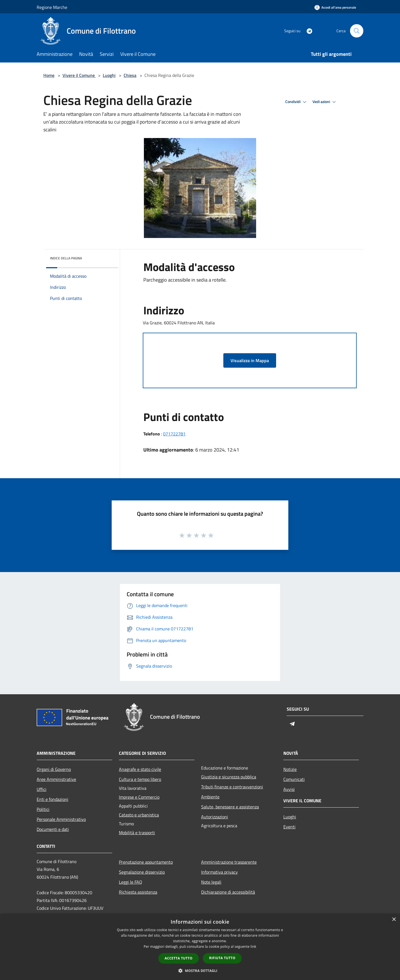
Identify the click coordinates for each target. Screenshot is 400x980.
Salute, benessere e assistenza (230, 807)
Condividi (297, 102)
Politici (43, 809)
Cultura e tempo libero (140, 779)
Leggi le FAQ (131, 882)
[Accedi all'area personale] (335, 7)
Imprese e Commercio (139, 797)
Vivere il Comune (79, 75)
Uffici (42, 789)
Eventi (289, 827)
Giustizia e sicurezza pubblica (229, 777)
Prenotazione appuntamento (146, 862)
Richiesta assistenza (138, 892)
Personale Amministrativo (61, 819)
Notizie (290, 769)
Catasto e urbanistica (139, 815)
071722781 (174, 434)
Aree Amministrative (56, 779)
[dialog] (200, 947)
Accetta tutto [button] (179, 958)
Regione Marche (52, 7)
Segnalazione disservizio (142, 872)
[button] (200, 971)
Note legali (211, 882)
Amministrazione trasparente (229, 862)
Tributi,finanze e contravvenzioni (232, 787)
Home (49, 75)
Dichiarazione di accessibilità (228, 892)
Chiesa (130, 75)
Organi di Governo (54, 769)
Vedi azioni (325, 102)
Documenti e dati (53, 829)
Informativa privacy (219, 872)
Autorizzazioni (215, 817)
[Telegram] (307, 31)
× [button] (394, 920)
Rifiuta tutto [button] (222, 958)
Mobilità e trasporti (137, 833)
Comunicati (294, 779)
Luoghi (109, 75)
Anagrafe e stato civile (140, 769)
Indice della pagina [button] (66, 258)
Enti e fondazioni (52, 799)
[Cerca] (357, 31)
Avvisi (289, 789)
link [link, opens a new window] (253, 947)
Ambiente (210, 797)
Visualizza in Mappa (250, 360)
